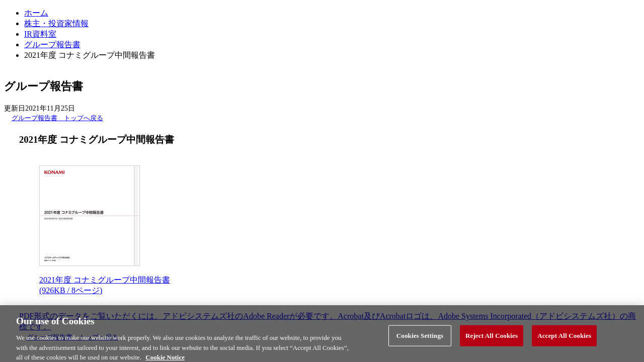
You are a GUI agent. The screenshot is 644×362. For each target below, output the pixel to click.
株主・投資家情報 (56, 23)
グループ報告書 (52, 44)
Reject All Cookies (492, 338)
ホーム (36, 13)
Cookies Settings (420, 338)
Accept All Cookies (564, 338)
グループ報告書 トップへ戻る (57, 118)
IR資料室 (40, 34)
